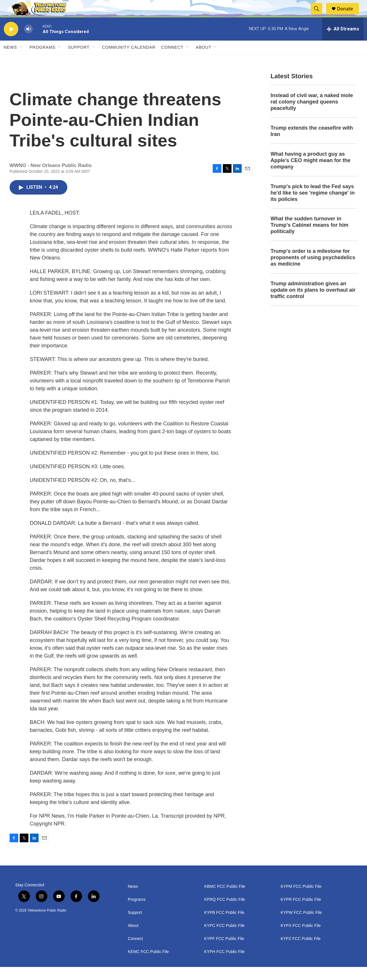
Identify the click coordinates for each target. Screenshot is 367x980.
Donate (349, 15)
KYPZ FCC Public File (301, 952)
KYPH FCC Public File (224, 965)
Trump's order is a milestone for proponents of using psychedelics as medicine (313, 271)
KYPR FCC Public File (301, 913)
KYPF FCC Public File (224, 952)
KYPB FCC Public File (224, 926)
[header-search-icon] (319, 15)
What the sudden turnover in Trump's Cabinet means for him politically (310, 238)
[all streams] (343, 42)
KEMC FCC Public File (149, 965)
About (133, 939)
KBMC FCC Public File (225, 900)
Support (79, 60)
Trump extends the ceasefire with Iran (312, 144)
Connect (172, 60)
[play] (11, 42)
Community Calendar (129, 60)
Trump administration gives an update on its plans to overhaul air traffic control (313, 303)
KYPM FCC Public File (301, 900)
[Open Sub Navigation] (21, 60)
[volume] (28, 42)
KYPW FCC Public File (301, 926)
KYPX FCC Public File (301, 939)
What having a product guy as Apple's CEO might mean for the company (311, 173)
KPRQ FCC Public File (225, 913)
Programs (43, 60)
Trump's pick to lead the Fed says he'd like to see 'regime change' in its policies (313, 206)
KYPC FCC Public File (224, 939)
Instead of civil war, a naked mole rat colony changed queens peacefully (312, 115)
